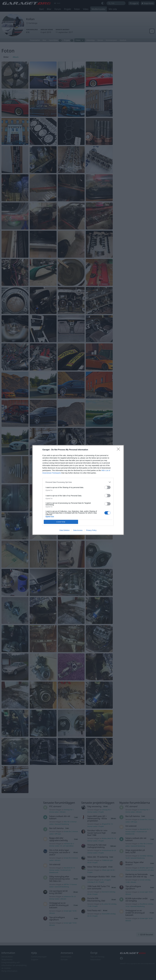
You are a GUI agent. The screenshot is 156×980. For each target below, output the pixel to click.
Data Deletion (65, 530)
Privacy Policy (91, 530)
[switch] (107, 487)
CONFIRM (61, 522)
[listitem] (78, 482)
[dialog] (78, 490)
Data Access (78, 530)
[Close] (119, 450)
